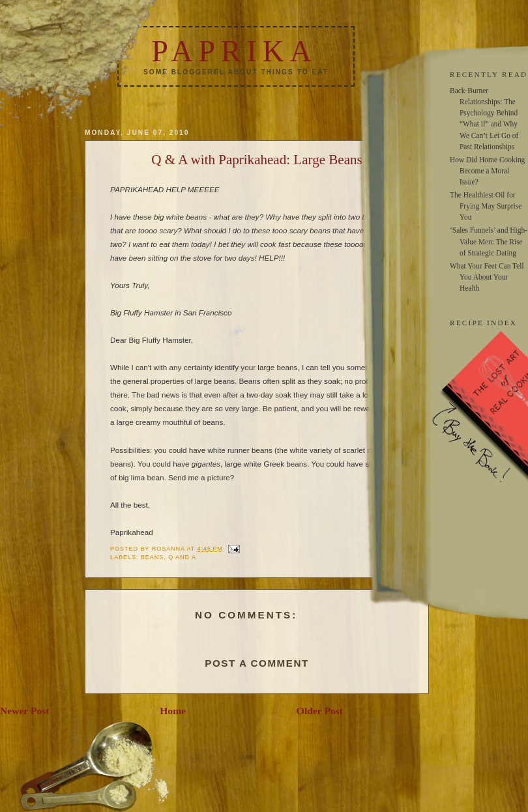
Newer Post (25, 711)
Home (173, 711)
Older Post (320, 711)
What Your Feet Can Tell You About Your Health (487, 277)
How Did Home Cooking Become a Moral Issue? (487, 171)
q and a (182, 557)
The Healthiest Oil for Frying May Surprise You (486, 206)
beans (152, 557)
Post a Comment (257, 663)
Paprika (234, 51)
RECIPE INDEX (483, 323)
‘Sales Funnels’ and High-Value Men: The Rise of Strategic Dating (489, 241)
